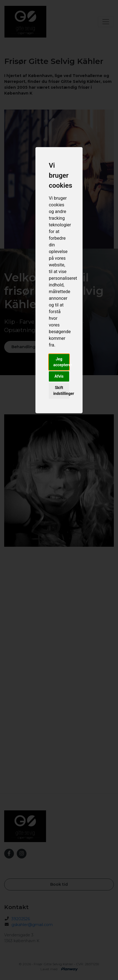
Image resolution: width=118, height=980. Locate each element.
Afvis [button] (59, 376)
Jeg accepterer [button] (61, 362)
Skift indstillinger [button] (61, 391)
